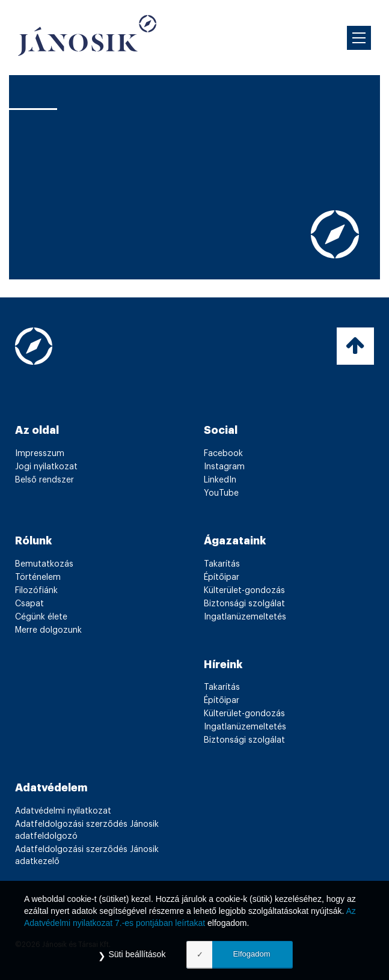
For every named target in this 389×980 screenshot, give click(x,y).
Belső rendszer (44, 480)
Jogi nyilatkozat (46, 467)
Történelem (38, 577)
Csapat (29, 604)
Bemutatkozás (44, 564)
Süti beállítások (137, 954)
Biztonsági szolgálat (244, 604)
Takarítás (222, 564)
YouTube (221, 493)
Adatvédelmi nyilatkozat (63, 811)
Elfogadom (251, 954)
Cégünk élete (41, 617)
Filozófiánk (36, 591)
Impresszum (40, 454)
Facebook (223, 454)
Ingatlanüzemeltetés (245, 617)
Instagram (224, 467)
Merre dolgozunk (48, 630)
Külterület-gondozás (244, 591)
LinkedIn (220, 480)
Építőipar (222, 577)
